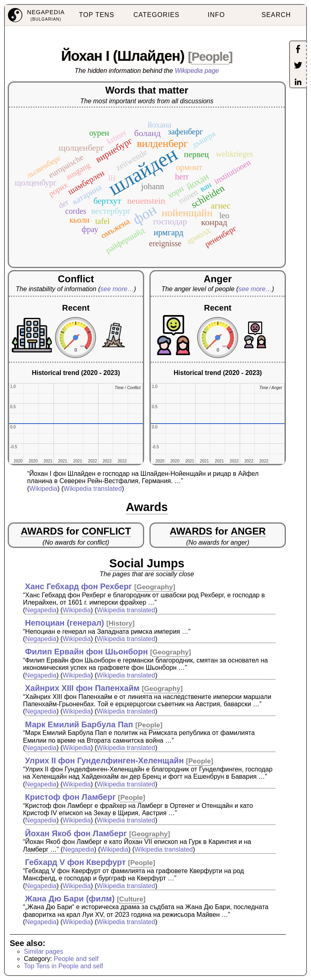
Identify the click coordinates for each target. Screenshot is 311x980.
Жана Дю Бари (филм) (70, 899)
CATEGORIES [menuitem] (157, 15)
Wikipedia (43, 489)
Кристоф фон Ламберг (70, 797)
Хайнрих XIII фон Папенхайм (82, 688)
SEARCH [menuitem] (276, 15)
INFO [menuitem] (216, 15)
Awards (147, 507)
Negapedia (41, 610)
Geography (155, 587)
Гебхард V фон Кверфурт (76, 862)
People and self (76, 959)
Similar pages (44, 951)
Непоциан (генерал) (65, 623)
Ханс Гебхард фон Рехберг (79, 586)
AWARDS (42, 531)
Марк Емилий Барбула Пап (79, 724)
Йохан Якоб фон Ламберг (76, 833)
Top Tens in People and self (63, 966)
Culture (131, 899)
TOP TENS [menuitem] (97, 15)
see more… (117, 289)
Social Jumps (147, 563)
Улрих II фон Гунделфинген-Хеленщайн (104, 761)
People (210, 56)
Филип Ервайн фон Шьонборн (86, 652)
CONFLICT (106, 531)
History (120, 623)
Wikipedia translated (93, 489)
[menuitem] (36, 15)
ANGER (248, 531)
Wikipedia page (197, 71)
